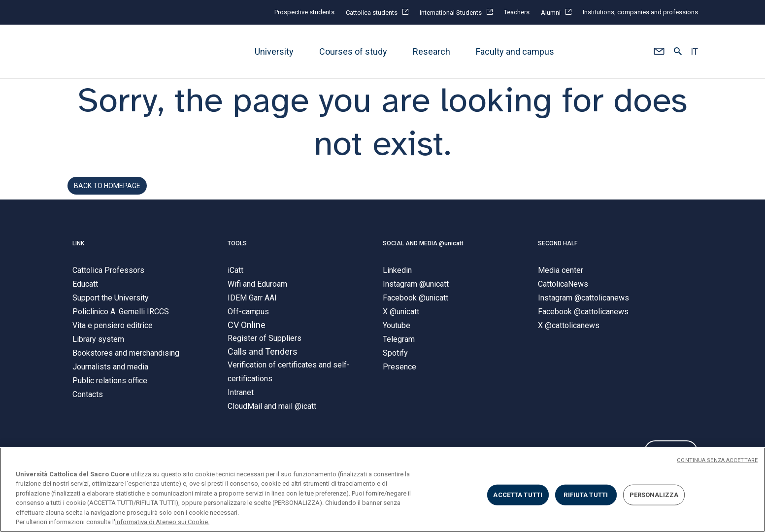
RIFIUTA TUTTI (586, 495)
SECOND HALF (558, 256)
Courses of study (353, 51)
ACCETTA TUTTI (518, 495)
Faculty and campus (515, 51)
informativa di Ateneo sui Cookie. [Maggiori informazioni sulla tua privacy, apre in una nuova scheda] (162, 522)
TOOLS (237, 256)
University (274, 51)
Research (432, 51)
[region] (382, 490)
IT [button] (694, 52)
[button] (659, 52)
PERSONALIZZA (654, 495)
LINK (78, 256)
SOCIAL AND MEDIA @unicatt (423, 256)
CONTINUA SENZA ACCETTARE (717, 460)
